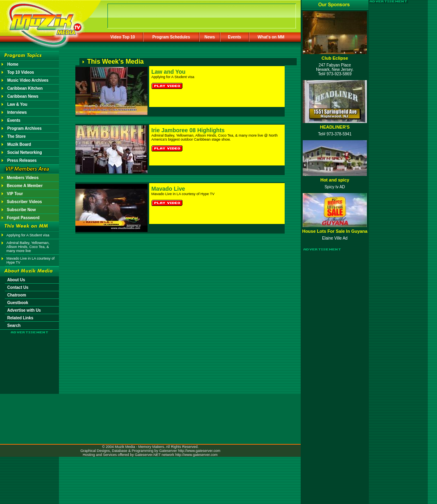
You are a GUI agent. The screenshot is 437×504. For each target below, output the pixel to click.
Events (235, 37)
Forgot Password (23, 218)
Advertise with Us (24, 310)
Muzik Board (19, 144)
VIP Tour (15, 194)
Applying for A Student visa (28, 235)
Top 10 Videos (21, 72)
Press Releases (22, 160)
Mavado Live (168, 189)
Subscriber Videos (24, 202)
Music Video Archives (28, 80)
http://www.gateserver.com (199, 451)
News (210, 37)
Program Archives (24, 128)
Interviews (17, 112)
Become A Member (25, 186)
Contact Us (18, 287)
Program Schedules (171, 37)
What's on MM (271, 37)
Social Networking (25, 152)
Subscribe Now (21, 210)
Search (14, 326)
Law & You (17, 104)
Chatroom (17, 295)
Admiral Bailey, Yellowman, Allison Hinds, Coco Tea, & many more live (28, 247)
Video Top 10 (122, 37)
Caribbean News (23, 96)
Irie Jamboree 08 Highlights (188, 130)
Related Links (20, 318)
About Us (16, 280)
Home (13, 64)
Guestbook (18, 303)
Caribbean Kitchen (25, 88)
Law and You (169, 72)
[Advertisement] (30, 357)
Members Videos (23, 178)
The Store (16, 136)
